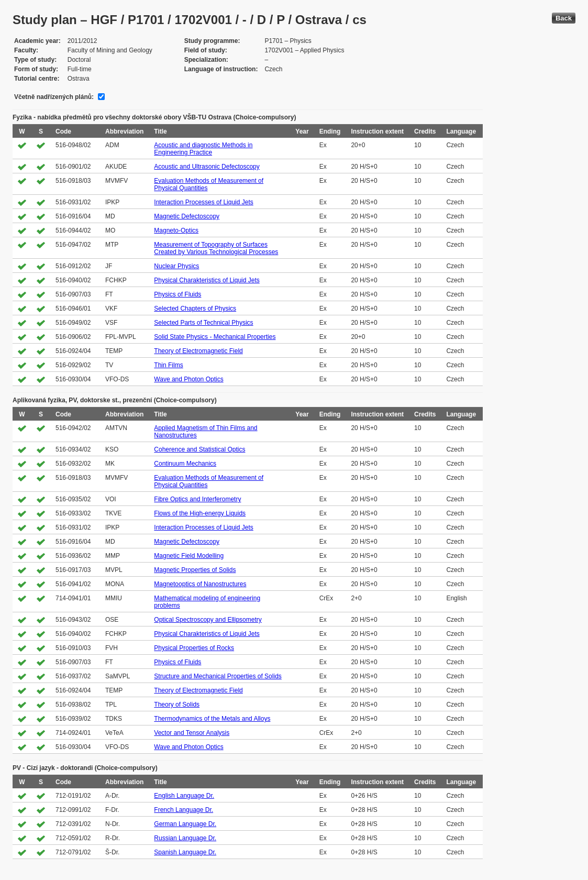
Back (564, 18)
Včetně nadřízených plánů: (54, 97)
